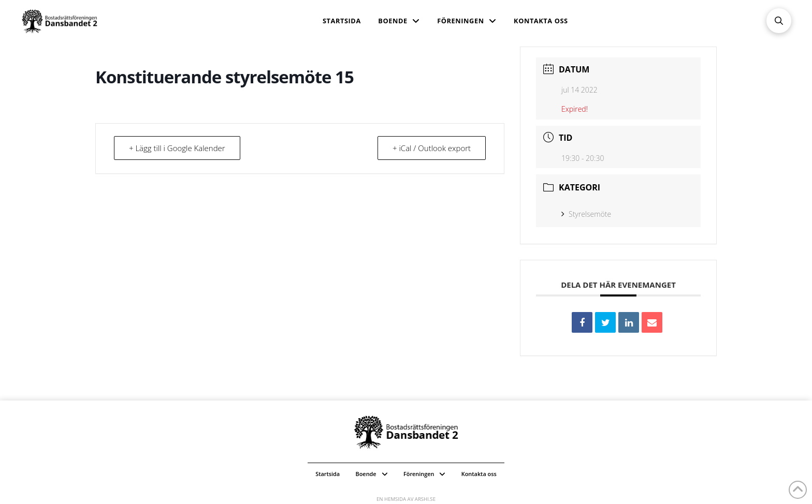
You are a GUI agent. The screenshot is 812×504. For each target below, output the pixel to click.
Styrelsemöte (586, 214)
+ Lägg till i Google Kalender (177, 148)
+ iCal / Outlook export (432, 148)
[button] (779, 21)
